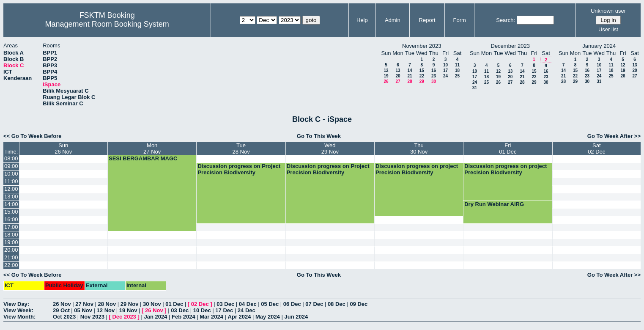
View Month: (19, 317)
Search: (506, 20)
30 (434, 81)
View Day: (16, 304)
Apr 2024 (240, 317)
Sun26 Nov (63, 148)
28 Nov (107, 304)
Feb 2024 (184, 317)
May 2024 (268, 317)
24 (445, 76)
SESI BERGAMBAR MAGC (143, 158)
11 (457, 65)
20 (398, 76)
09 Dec (359, 304)
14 (410, 70)
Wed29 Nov (330, 148)
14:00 (11, 204)
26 (386, 81)
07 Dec (314, 304)
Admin (393, 20)
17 (445, 70)
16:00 (11, 219)
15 (422, 70)
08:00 (11, 158)
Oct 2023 (64, 317)
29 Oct (61, 310)
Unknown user (608, 11)
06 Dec (292, 304)
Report (427, 20)
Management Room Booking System (107, 24)
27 (398, 81)
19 (386, 76)
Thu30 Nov (419, 148)
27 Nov (84, 304)
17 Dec (224, 310)
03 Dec (225, 304)
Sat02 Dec (596, 148)
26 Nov (62, 304)
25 (457, 76)
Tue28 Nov (241, 148)
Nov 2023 (92, 317)
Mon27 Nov (152, 148)
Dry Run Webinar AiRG (494, 204)
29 (422, 81)
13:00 (11, 197)
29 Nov (130, 304)
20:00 (11, 250)
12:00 (11, 189)
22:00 (11, 265)
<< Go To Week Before (33, 136)
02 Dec (200, 304)
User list (608, 29)
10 (445, 65)
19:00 (11, 242)
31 (475, 88)
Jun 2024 (296, 317)
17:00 (11, 227)
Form (460, 20)
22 (422, 76)
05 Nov (83, 310)
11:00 (11, 181)
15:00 (11, 212)
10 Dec (202, 310)
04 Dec (248, 304)
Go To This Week (319, 136)
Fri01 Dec (508, 148)
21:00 (11, 257)
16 (434, 70)
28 (410, 81)
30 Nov (152, 304)
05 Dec (270, 304)
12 (386, 70)
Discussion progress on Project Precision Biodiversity (239, 169)
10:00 (11, 174)
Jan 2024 (155, 317)
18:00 (11, 235)
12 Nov (106, 310)
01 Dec (174, 304)
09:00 (11, 166)
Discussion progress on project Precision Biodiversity (417, 169)
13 (398, 70)
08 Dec (337, 304)
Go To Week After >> (614, 136)
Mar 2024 (211, 317)
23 (434, 76)
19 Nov (128, 310)
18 (457, 70)
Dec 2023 (124, 317)
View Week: (18, 310)
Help (362, 20)
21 (410, 76)
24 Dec (247, 310)
